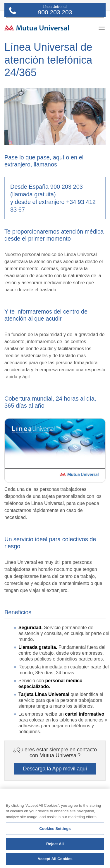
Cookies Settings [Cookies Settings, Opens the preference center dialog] (55, 829)
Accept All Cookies (55, 859)
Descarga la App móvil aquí (55, 769)
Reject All (55, 844)
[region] (55, 828)
